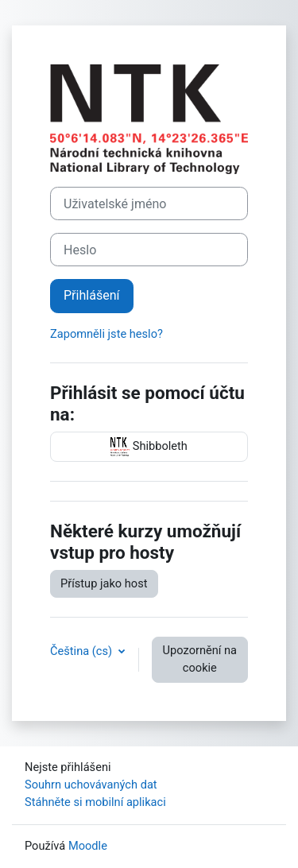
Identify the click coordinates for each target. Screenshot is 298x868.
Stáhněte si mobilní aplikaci (95, 802)
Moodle (88, 846)
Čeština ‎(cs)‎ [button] (83, 651)
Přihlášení (92, 295)
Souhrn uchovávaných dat (91, 785)
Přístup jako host (104, 583)
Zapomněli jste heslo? (106, 334)
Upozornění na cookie (200, 659)
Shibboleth (149, 447)
